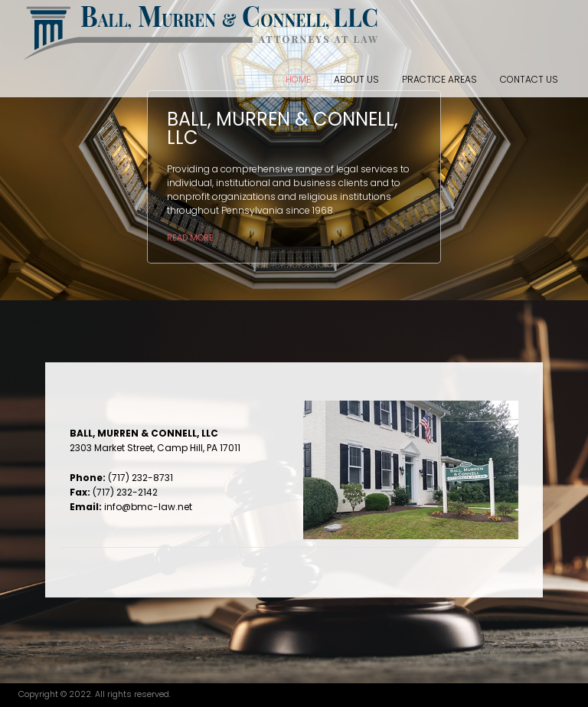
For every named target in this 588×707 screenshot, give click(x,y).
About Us (356, 79)
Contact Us (529, 79)
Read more (190, 238)
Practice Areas (439, 79)
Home (298, 79)
